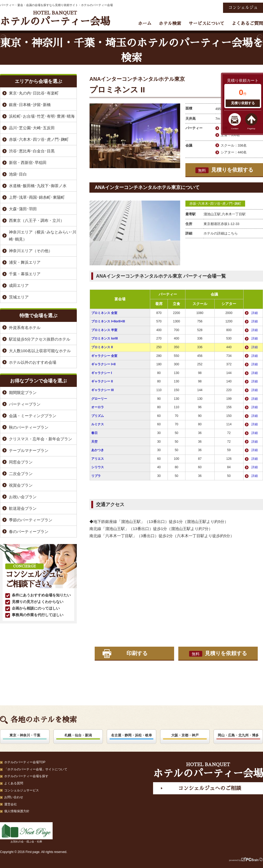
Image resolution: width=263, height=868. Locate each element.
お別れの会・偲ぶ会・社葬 (26, 833)
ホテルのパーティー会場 (55, 19)
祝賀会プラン (21, 485)
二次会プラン (21, 474)
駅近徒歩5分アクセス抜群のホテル (40, 339)
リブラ (96, 476)
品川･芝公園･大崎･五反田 (32, 128)
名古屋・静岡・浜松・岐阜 (131, 735)
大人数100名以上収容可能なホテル (40, 351)
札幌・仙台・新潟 (78, 735)
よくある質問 (14, 783)
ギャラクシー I (102, 373)
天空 (94, 442)
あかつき (98, 450)
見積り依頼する (243, 103)
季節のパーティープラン (31, 520)
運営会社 (11, 804)
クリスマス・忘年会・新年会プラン (41, 439)
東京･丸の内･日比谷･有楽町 (34, 93)
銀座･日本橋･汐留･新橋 (30, 105)
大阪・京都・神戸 (185, 735)
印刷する (137, 653)
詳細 (255, 313)
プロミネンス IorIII (105, 338)
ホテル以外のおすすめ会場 (33, 362)
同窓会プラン (21, 462)
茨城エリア (19, 297)
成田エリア (19, 285)
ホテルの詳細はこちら (221, 233)
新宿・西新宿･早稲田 (28, 163)
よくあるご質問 (247, 24)
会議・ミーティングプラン (33, 416)
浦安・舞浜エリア (25, 262)
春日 (94, 433)
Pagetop (251, 129)
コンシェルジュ (243, 8)
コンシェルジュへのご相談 (210, 788)
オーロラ (98, 407)
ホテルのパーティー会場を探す (26, 776)
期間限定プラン (23, 393)
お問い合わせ (14, 797)
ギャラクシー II (102, 381)
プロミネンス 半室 (104, 330)
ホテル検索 (170, 24)
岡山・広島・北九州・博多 (238, 735)
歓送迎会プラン (23, 508)
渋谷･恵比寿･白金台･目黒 (32, 151)
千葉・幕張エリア (25, 274)
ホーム (145, 24)
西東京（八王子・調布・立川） (37, 220)
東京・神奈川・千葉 (25, 735)
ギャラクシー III (102, 390)
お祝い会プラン (23, 497)
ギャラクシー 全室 (104, 356)
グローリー (99, 399)
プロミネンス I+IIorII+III (108, 321)
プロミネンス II (102, 347)
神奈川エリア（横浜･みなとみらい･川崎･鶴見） (43, 236)
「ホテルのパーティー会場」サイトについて (36, 769)
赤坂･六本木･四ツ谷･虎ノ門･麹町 (215, 204)
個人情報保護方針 (17, 811)
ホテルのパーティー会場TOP (25, 762)
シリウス (98, 467)
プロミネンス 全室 (104, 313)
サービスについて (206, 24)
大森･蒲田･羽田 (23, 209)
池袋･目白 (18, 174)
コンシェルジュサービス (22, 790)
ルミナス (98, 424)
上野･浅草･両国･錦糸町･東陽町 (37, 197)
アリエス (98, 459)
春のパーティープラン (29, 532)
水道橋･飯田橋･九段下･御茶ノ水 (38, 186)
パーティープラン (25, 404)
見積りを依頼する (224, 170)
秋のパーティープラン (29, 427)
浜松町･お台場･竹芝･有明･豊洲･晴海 (42, 116)
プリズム (98, 416)
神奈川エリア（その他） (31, 251)
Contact (235, 129)
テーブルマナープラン (29, 450)
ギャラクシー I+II (103, 364)
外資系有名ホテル (25, 328)
